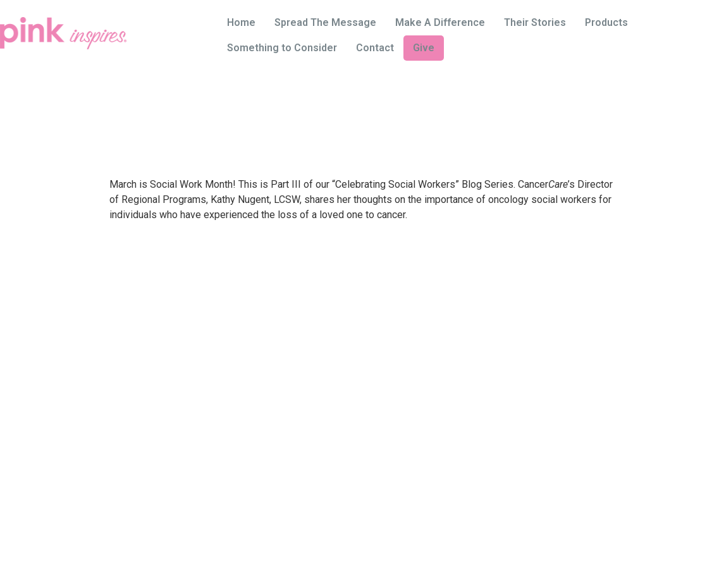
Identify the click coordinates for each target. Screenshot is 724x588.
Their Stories (535, 22)
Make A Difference (440, 22)
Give (424, 48)
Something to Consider (282, 48)
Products (606, 22)
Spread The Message (325, 22)
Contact (375, 48)
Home (241, 22)
